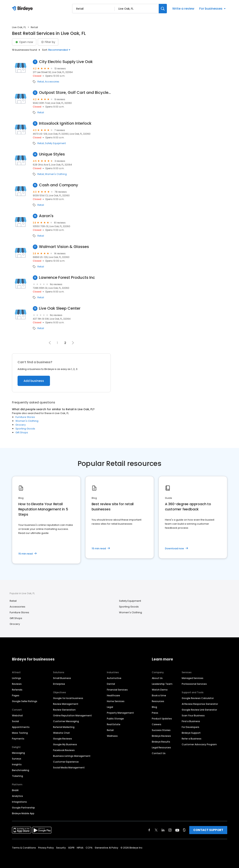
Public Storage (115, 719)
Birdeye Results (161, 742)
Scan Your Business (193, 715)
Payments (18, 739)
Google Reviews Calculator (198, 698)
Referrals (17, 690)
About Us (157, 678)
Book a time (159, 695)
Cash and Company (59, 185)
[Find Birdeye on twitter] (156, 830)
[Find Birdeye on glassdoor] (184, 830)
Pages (16, 695)
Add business (34, 381)
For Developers (190, 727)
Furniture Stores (25, 417)
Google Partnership (23, 808)
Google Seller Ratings (25, 701)
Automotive (114, 678)
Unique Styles (52, 154)
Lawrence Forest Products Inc (67, 278)
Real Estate (114, 724)
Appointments (21, 727)
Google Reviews (62, 739)
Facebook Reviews (64, 750)
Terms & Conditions (24, 848)
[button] (50, 343)
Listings (16, 678)
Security (61, 848)
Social (15, 721)
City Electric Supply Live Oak (66, 62)
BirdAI (15, 790)
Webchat (17, 715)
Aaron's (46, 216)
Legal (110, 707)
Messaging (18, 753)
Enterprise (59, 684)
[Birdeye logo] (23, 9)
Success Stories (161, 730)
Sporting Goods (25, 429)
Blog (154, 707)
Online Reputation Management (72, 715)
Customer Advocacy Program (199, 744)
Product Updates (162, 719)
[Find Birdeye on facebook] (149, 830)
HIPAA (80, 848)
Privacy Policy (46, 848)
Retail (41, 82)
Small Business (62, 678)
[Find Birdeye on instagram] (170, 830)
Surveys (17, 759)
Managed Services (193, 678)
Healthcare (113, 695)
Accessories (52, 82)
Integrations (19, 802)
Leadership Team (162, 684)
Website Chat (61, 733)
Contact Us (159, 753)
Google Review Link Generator (199, 710)
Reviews (17, 684)
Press (155, 713)
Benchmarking (21, 770)
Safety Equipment (55, 143)
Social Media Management (69, 768)
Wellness (112, 736)
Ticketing (17, 776)
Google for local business (68, 698)
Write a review (183, 9)
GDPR (71, 848)
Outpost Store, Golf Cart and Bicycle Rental (75, 93)
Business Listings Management (72, 756)
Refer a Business (192, 739)
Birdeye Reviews (161, 736)
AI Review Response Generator (200, 704)
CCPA (89, 848)
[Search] (163, 9)
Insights (17, 764)
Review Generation (64, 710)
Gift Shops (22, 432)
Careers (157, 724)
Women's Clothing (56, 174)
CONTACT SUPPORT (208, 830)
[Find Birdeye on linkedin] (163, 830)
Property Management (120, 713)
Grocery (21, 425)
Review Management (66, 704)
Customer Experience (66, 762)
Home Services (116, 701)
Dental (111, 684)
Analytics (17, 796)
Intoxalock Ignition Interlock (65, 123)
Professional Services (194, 684)
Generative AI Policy (106, 848)
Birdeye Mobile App (23, 813)
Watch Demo (160, 690)
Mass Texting (20, 733)
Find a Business (191, 721)
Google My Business (65, 744)
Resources (158, 701)
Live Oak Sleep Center (60, 308)
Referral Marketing (64, 727)
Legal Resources (161, 747)
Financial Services (117, 690)
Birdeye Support (191, 733)
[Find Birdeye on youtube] (177, 830)
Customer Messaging (66, 721)
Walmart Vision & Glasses (64, 247)
